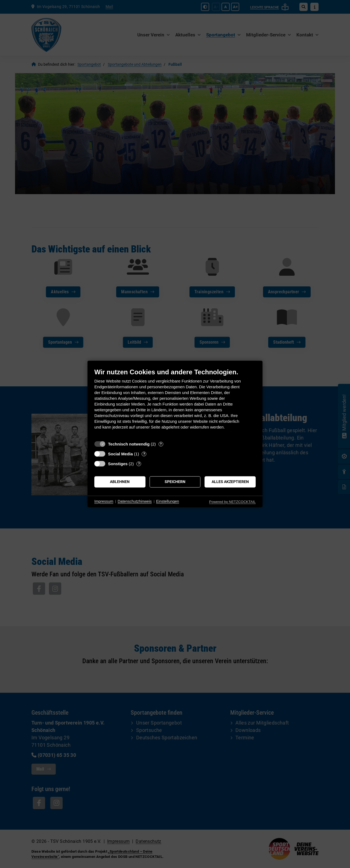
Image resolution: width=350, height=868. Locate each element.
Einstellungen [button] (168, 501)
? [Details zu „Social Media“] (144, 454)
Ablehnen (120, 482)
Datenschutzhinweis (135, 501)
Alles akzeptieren (230, 482)
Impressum (104, 501)
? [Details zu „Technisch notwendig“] (161, 444)
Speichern (175, 482)
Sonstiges (118, 464)
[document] (175, 403)
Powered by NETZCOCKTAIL (232, 502)
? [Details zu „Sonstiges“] (139, 464)
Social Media (120, 454)
